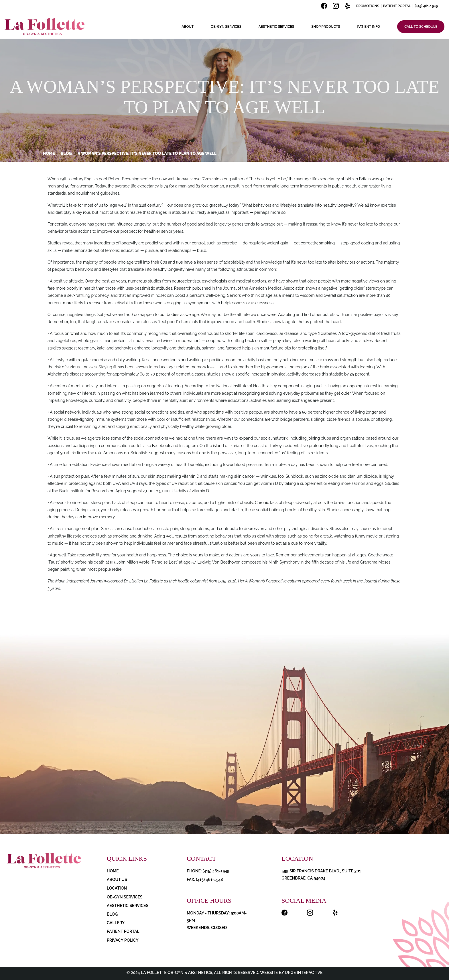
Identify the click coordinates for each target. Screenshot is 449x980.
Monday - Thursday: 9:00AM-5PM (217, 917)
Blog (66, 153)
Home (49, 153)
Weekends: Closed (207, 928)
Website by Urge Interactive (291, 973)
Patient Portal (397, 6)
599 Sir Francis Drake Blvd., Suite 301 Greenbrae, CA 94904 (321, 875)
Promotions (368, 6)
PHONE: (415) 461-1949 (208, 871)
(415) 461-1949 (426, 6)
